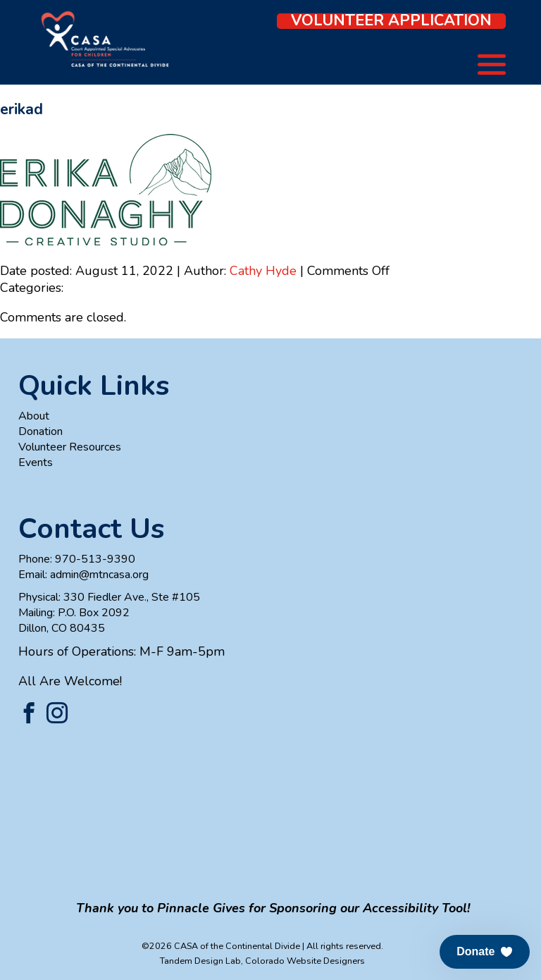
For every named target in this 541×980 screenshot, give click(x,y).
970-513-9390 (95, 559)
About (34, 416)
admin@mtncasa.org (99, 575)
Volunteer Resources (70, 447)
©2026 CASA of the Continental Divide (221, 946)
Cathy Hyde (263, 271)
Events (36, 463)
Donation (41, 431)
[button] (485, 952)
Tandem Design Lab (200, 961)
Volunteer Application (391, 21)
